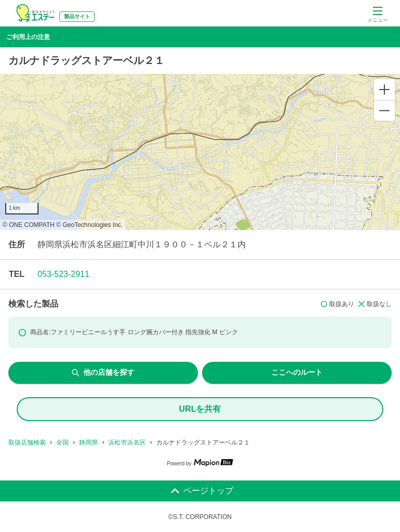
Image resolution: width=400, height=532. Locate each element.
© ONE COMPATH (29, 225)
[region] (200, 152)
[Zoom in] (384, 90)
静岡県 (89, 442)
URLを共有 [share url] (200, 409)
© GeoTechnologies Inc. (90, 225)
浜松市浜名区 (127, 442)
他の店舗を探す (103, 372)
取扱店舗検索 (27, 442)
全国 (63, 442)
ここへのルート (297, 372)
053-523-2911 (64, 274)
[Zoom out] (384, 110)
